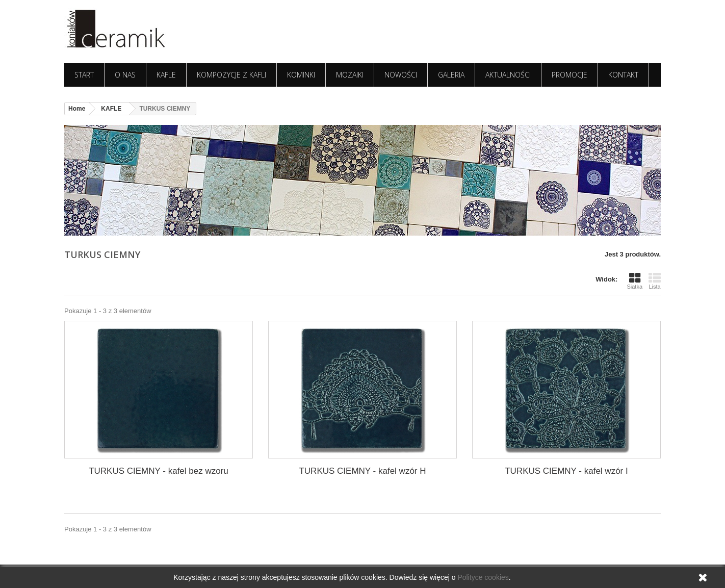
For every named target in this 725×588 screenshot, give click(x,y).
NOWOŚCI (401, 75)
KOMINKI (301, 75)
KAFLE (166, 75)
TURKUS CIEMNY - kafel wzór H (362, 471)
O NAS (125, 75)
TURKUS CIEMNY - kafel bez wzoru (159, 471)
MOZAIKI (350, 75)
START (84, 75)
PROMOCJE (569, 75)
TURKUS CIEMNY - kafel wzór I (566, 471)
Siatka (635, 281)
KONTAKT (623, 75)
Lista (655, 281)
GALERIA (451, 75)
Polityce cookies (483, 577)
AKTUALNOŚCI (508, 75)
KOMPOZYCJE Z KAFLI (231, 75)
